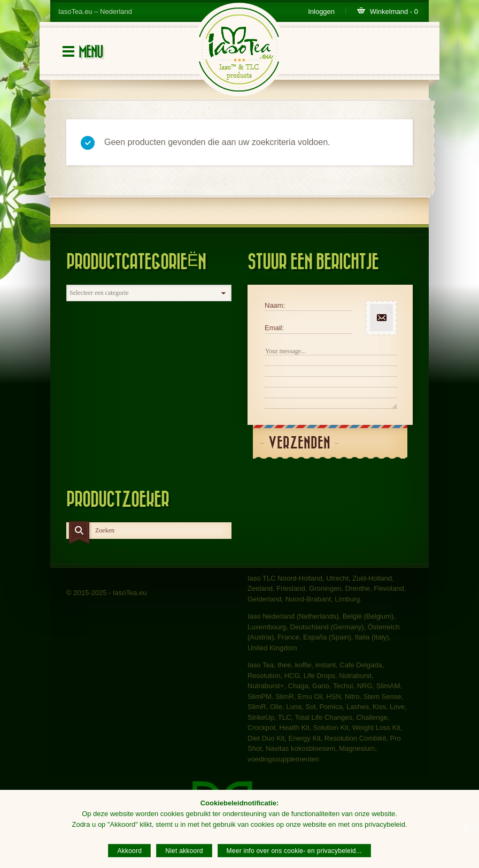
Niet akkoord (184, 851)
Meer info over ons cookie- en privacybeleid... (294, 851)
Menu (91, 52)
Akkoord (129, 851)
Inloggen (321, 12)
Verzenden (299, 443)
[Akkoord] (466, 829)
